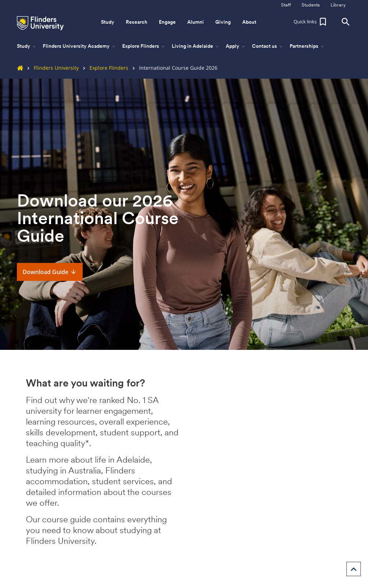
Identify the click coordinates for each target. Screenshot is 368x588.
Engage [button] (167, 22)
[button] (311, 22)
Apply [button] (236, 46)
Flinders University (51, 68)
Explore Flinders (103, 68)
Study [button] (108, 22)
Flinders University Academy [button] (80, 46)
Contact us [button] (268, 46)
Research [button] (137, 22)
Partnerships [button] (307, 46)
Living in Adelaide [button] (196, 46)
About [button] (249, 22)
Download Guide (50, 272)
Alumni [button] (195, 22)
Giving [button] (223, 22)
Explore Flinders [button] (144, 46)
